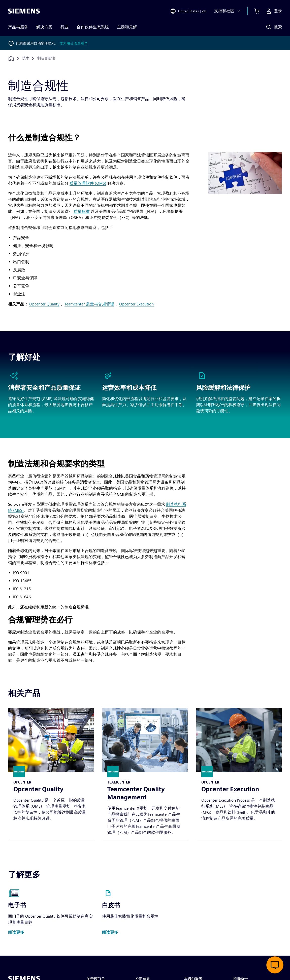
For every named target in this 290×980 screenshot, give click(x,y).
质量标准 (82, 211)
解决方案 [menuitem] (44, 27)
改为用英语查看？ (74, 43)
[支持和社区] (228, 11)
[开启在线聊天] (275, 965)
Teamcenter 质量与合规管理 (89, 304)
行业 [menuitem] (65, 27)
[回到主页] (11, 58)
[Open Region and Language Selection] (188, 11)
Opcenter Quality (44, 304)
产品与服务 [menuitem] (18, 27)
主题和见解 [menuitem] (127, 27)
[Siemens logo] (24, 11)
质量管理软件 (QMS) (88, 183)
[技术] (26, 58)
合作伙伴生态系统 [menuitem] (93, 27)
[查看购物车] (257, 11)
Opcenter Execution (136, 304)
